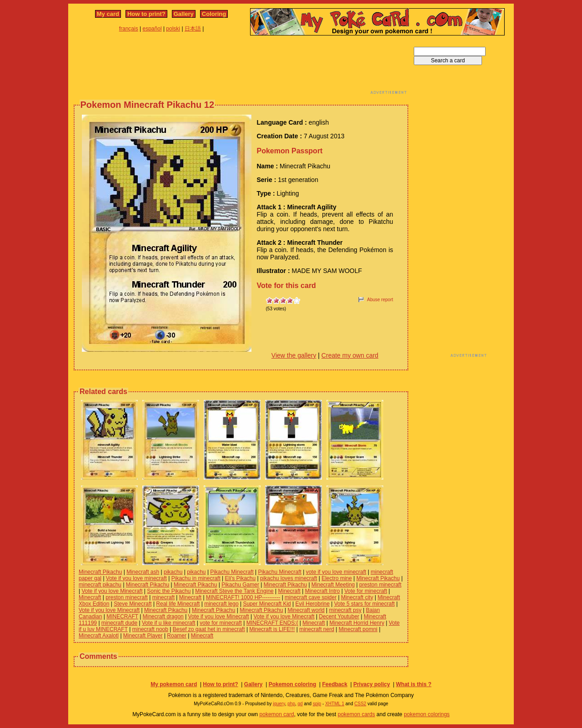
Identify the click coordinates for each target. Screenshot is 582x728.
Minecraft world (306, 610)
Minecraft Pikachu (100, 572)
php (291, 704)
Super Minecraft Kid (267, 604)
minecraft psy (345, 610)
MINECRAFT (122, 617)
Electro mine (337, 578)
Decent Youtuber (339, 617)
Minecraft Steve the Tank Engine (234, 591)
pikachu (173, 572)
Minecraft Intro (323, 591)
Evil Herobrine (313, 604)
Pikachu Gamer (240, 585)
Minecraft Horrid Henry (357, 623)
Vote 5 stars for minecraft (364, 604)
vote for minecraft (221, 623)
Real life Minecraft (178, 604)
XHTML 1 (335, 704)
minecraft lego (221, 604)
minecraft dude (119, 623)
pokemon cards (356, 714)
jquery (279, 704)
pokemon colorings (427, 714)
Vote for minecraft (366, 591)
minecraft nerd (317, 629)
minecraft (163, 597)
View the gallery (294, 355)
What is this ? (414, 684)
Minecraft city (357, 597)
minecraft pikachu (100, 585)
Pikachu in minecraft (196, 578)
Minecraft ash (143, 572)
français (129, 29)
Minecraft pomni (358, 629)
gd (300, 704)
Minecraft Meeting (333, 585)
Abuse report (380, 300)
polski (173, 29)
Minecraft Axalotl (99, 636)
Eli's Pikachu (241, 578)
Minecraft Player (143, 636)
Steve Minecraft (133, 604)
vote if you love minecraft (336, 572)
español (152, 29)
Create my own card (350, 355)
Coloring (214, 14)
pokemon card (277, 714)
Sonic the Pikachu (169, 591)
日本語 (193, 29)
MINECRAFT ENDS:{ (272, 623)
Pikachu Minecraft (232, 572)
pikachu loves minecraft (288, 578)
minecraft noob (150, 629)
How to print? (146, 14)
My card (108, 14)
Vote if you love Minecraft (112, 591)
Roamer (177, 636)
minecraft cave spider (311, 597)
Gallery (184, 14)
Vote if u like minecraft (168, 623)
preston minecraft (380, 585)
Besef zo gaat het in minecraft (209, 629)
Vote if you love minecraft (136, 578)
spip (317, 704)
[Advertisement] (241, 67)
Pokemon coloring (293, 684)
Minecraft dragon (163, 617)
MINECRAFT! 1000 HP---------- (243, 597)
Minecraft (289, 591)
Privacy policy (372, 684)
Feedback (334, 684)
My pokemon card (174, 684)
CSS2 (360, 704)
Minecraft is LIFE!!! (272, 629)
